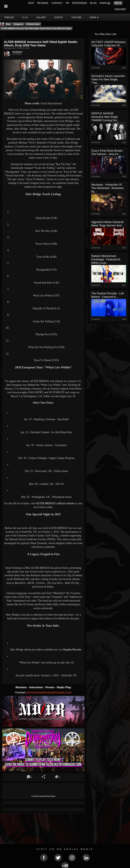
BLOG (93, 3)
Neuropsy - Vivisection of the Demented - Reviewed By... (107, 188)
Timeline (9, 17)
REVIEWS (43, 3)
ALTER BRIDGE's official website (55, 503)
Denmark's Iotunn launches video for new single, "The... (108, 79)
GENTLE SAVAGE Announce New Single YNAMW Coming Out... (105, 117)
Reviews (22, 687)
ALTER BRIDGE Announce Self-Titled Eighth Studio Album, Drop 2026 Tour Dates (36, 29)
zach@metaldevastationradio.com (49, 692)
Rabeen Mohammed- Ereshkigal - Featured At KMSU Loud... (106, 259)
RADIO (104, 3)
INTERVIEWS (79, 3)
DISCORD (120, 9)
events (59, 17)
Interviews (36, 687)
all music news (33, 24)
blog (25, 17)
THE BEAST (17, 52)
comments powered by (43, 796)
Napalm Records (72, 650)
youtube (76, 17)
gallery (41, 17)
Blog (8, 24)
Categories (18, 24)
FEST (31, 3)
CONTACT (57, 3)
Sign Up (118, 3)
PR (67, 3)
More (94, 17)
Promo (50, 687)
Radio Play (64, 687)
